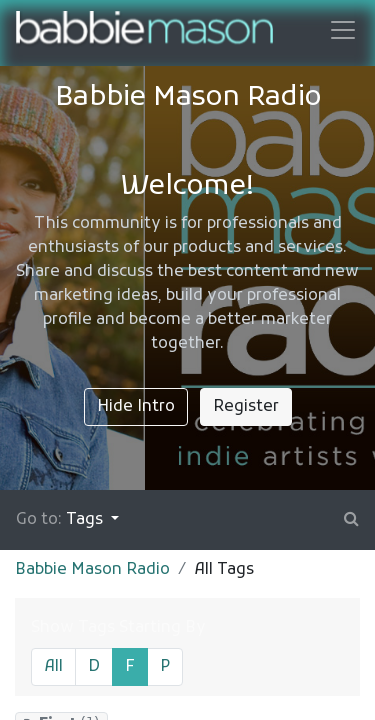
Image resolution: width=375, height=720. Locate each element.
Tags (86, 520)
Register (246, 407)
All (53, 667)
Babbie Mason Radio (92, 570)
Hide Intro (136, 407)
